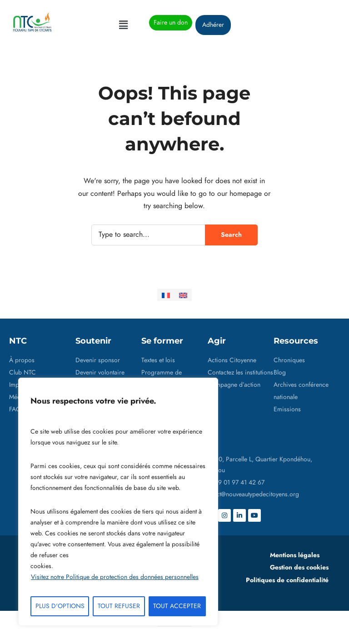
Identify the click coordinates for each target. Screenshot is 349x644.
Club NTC (22, 372)
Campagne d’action (234, 385)
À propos (22, 360)
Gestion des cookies (299, 567)
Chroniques (289, 360)
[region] (118, 502)
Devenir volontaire (100, 372)
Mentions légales (295, 555)
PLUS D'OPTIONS (60, 606)
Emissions (287, 409)
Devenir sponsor (98, 360)
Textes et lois (158, 360)
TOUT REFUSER (119, 606)
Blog (280, 372)
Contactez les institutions (240, 372)
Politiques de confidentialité (287, 580)
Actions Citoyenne (232, 360)
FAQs (16, 409)
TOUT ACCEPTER (177, 606)
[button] (123, 25)
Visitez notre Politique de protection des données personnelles (115, 577)
